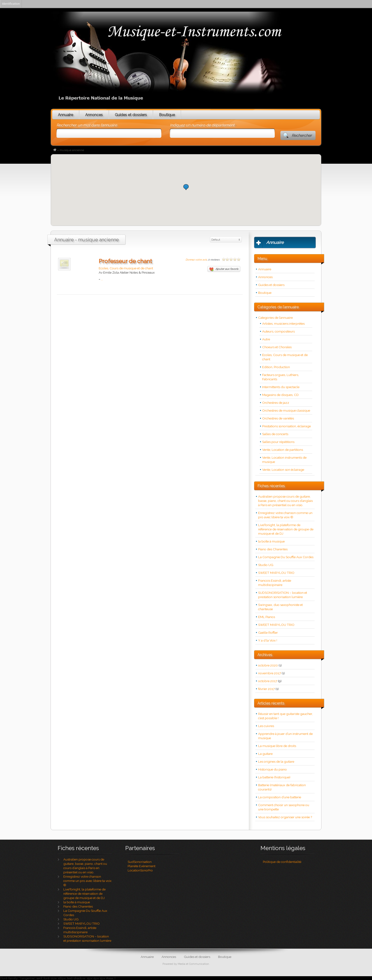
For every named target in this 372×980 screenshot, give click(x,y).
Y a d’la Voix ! (268, 640)
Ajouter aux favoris (224, 269)
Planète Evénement (142, 866)
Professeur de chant (125, 261)
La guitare (265, 754)
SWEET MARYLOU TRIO (276, 573)
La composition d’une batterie (280, 797)
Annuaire (65, 115)
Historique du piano (272, 769)
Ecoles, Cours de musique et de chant (126, 268)
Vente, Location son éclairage (283, 470)
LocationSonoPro (140, 870)
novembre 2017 (270, 673)
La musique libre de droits (277, 746)
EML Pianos (267, 617)
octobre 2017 (268, 681)
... (102, 279)
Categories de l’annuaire (275, 318)
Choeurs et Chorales (277, 347)
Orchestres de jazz (276, 403)
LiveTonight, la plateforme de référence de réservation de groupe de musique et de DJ (286, 529)
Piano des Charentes (273, 549)
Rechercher (302, 136)
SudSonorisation (140, 862)
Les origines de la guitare (276, 761)
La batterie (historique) (274, 777)
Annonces (94, 115)
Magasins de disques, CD (280, 395)
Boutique (167, 115)
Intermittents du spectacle (281, 387)
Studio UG (266, 565)
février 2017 (266, 689)
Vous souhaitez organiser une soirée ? (285, 817)
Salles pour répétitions (278, 442)
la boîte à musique (271, 541)
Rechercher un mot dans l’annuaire (87, 125)
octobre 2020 (268, 665)
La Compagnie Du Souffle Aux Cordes (286, 557)
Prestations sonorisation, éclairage (286, 426)
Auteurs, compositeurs (278, 331)
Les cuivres (266, 726)
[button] (186, 187)
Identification (11, 4)
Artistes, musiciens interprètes (283, 323)
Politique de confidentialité (282, 862)
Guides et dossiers (131, 115)
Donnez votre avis (196, 260)
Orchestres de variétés (278, 418)
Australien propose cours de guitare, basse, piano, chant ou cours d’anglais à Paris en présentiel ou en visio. (285, 501)
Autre (266, 339)
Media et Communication (193, 964)
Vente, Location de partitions (283, 450)
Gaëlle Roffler (268, 633)
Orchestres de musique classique (286, 410)
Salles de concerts (275, 434)
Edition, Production (276, 367)
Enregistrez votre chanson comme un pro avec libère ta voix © (87, 881)
